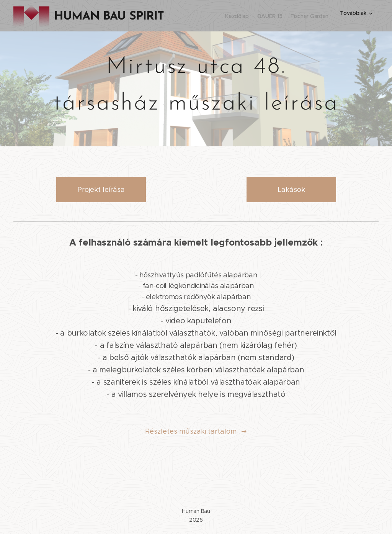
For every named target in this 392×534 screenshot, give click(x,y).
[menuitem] (222, 16)
